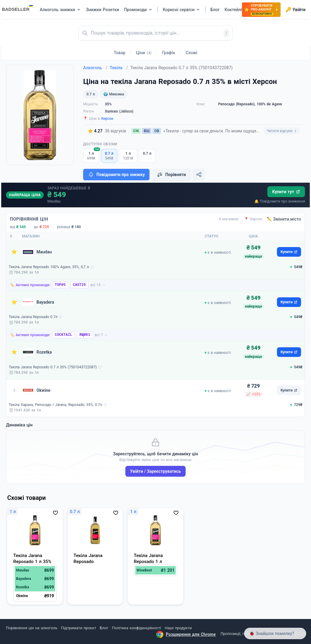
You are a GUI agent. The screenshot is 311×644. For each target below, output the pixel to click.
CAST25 (79, 285)
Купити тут (286, 192)
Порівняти (171, 175)
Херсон (107, 119)
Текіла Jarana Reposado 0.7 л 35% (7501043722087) (53, 367)
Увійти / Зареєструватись (156, 471)
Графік (169, 53)
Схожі (192, 53)
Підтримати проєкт (79, 628)
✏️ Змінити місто (284, 219)
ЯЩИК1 (85, 335)
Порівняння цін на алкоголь (32, 628)
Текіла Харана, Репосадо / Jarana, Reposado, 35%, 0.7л (55, 405)
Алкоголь (95, 68)
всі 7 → (101, 335)
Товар (119, 53)
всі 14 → (98, 285)
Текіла (119, 68)
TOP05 (60, 285)
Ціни (144, 53)
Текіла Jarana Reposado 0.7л (33, 317)
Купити (289, 252)
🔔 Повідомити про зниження (280, 201)
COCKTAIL (64, 335)
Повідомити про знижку (116, 175)
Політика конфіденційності (137, 628)
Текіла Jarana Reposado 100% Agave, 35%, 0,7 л (49, 267)
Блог (104, 628)
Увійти (295, 10)
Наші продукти (178, 628)
